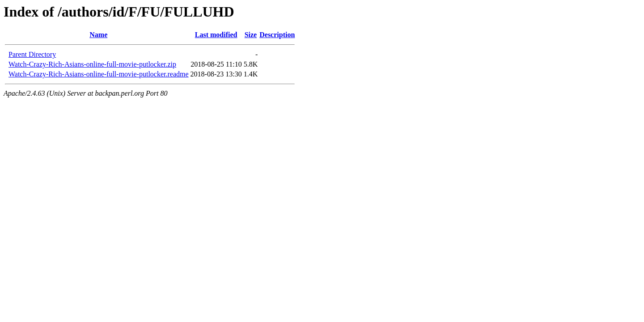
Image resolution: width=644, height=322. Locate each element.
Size (251, 35)
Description (277, 35)
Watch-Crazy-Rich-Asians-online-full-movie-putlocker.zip (92, 64)
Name (98, 35)
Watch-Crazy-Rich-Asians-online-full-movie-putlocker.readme (99, 74)
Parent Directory (32, 54)
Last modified (216, 35)
